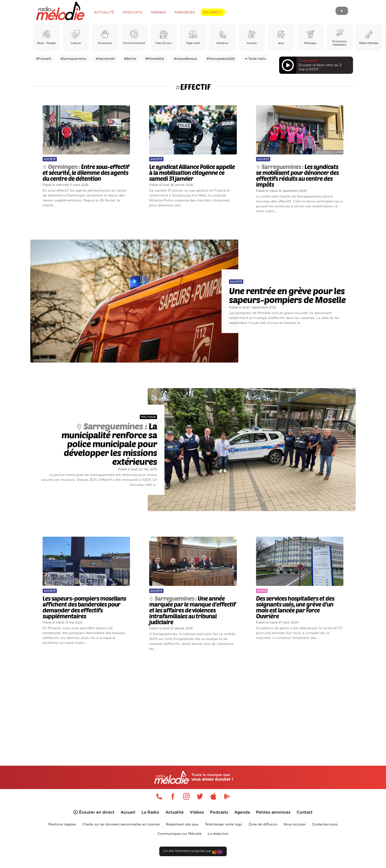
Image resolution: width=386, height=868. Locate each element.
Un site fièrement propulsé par (193, 852)
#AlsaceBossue (185, 59)
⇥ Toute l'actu (255, 59)
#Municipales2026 (221, 59)
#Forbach (44, 59)
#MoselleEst (155, 59)
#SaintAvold (105, 59)
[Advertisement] (193, 703)
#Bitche (130, 59)
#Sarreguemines (73, 59)
